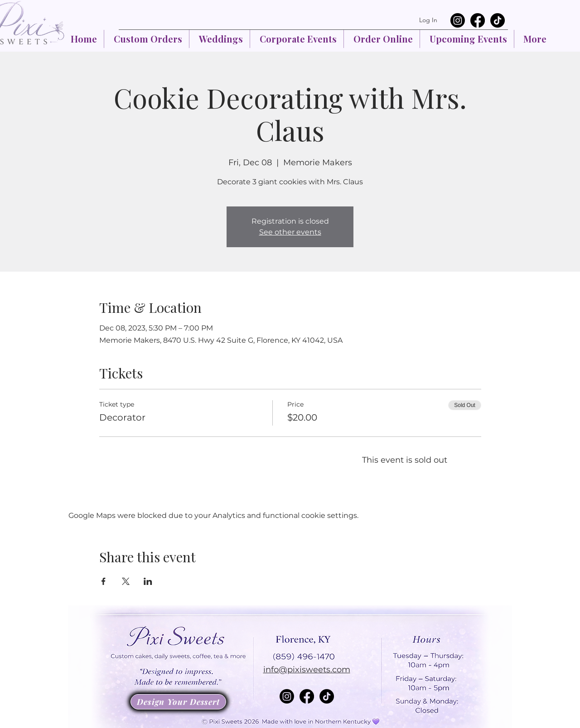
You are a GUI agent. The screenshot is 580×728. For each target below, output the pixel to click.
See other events (290, 232)
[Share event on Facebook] (104, 581)
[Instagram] (458, 20)
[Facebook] (478, 20)
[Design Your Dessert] (178, 702)
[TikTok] (498, 20)
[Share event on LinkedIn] (148, 581)
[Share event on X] (126, 581)
